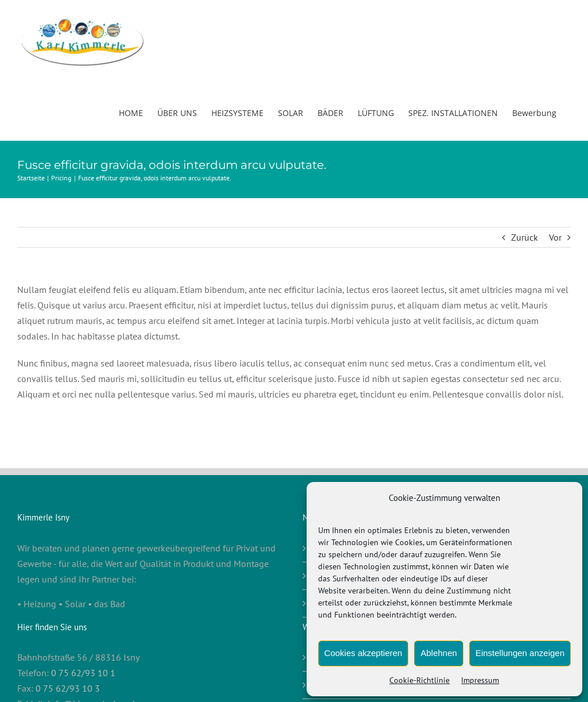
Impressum (480, 680)
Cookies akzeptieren (363, 653)
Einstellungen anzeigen (520, 653)
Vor (555, 237)
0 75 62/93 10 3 (68, 688)
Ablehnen (438, 653)
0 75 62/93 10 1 (83, 673)
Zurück (525, 237)
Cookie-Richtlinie (419, 680)
